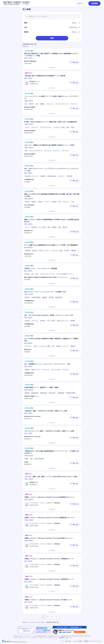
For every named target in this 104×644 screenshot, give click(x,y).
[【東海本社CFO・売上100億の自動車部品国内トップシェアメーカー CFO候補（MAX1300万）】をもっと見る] (52, 468)
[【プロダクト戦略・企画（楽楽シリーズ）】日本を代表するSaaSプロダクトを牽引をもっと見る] (52, 489)
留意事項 (62, 638)
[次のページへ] (64, 617)
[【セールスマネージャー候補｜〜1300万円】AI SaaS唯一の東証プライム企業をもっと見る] (52, 443)
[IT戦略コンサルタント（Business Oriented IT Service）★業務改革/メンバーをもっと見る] (52, 571)
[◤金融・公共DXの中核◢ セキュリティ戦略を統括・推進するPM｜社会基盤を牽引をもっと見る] (52, 137)
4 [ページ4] (56, 617)
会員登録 (94, 3)
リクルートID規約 (78, 641)
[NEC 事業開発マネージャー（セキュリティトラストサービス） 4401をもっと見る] (52, 379)
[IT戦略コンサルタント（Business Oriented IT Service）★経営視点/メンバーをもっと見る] (52, 592)
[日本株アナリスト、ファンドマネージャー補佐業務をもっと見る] (52, 284)
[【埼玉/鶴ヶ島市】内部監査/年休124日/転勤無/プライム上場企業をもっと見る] (52, 88)
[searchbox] (52, 16)
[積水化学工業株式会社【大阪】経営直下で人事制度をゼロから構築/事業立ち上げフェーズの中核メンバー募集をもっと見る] (52, 68)
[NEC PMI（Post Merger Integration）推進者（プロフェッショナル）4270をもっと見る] (52, 330)
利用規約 (86, 641)
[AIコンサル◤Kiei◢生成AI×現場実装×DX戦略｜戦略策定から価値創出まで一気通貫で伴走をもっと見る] (52, 356)
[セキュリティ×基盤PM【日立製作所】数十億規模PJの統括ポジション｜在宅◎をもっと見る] (52, 160)
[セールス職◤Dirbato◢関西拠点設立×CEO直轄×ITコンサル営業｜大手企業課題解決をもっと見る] (52, 260)
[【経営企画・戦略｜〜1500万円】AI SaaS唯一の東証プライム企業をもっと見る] (52, 423)
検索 (52, 38)
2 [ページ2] (48, 617)
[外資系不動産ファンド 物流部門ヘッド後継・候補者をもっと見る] (52, 403)
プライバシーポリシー (96, 641)
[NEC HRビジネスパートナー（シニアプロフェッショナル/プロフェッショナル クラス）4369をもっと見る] (52, 186)
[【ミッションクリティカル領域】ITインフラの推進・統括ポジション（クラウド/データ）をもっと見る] (52, 114)
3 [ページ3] (52, 617)
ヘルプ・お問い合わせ (66, 641)
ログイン (81, 3)
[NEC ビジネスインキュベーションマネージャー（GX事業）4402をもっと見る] (52, 307)
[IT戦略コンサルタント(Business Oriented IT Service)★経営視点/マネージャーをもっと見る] (52, 509)
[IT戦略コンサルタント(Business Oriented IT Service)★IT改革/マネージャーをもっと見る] (52, 550)
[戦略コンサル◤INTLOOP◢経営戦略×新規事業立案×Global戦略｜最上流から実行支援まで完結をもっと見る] (52, 211)
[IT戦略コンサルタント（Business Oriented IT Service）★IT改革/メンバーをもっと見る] (52, 612)
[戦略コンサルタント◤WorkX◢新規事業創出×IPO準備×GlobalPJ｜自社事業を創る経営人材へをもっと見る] (52, 237)
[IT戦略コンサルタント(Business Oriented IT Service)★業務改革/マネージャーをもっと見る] (52, 530)
